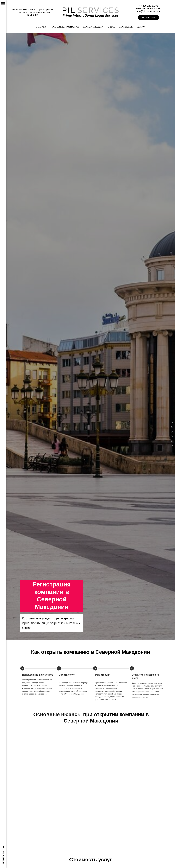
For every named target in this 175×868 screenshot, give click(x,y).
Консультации (93, 27)
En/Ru (141, 27)
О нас (111, 27)
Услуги (42, 27)
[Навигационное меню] (3, 4)
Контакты (126, 27)
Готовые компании (65, 27)
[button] (149, 18)
